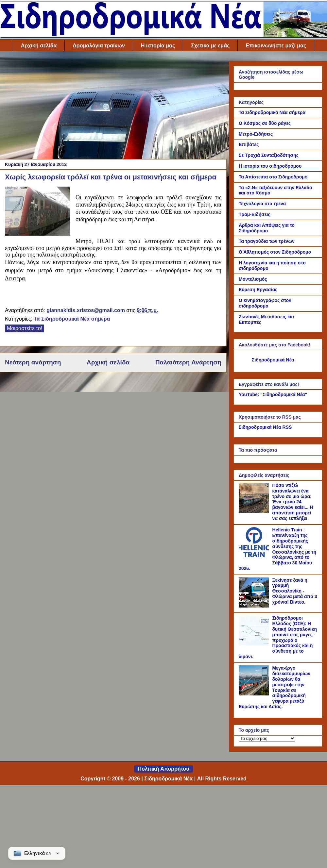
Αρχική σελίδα (39, 46)
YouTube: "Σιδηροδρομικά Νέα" (273, 394)
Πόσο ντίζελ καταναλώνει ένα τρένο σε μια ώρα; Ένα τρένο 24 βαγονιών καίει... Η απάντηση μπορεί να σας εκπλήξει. (293, 502)
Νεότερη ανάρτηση (33, 362)
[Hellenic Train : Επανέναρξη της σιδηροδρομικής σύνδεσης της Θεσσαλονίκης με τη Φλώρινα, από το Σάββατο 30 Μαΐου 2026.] (255, 556)
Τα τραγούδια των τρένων (267, 241)
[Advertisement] (113, 107)
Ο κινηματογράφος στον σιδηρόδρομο (265, 303)
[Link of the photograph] (38, 212)
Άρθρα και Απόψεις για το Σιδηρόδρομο (267, 228)
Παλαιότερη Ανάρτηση (188, 362)
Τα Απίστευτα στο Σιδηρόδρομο (273, 177)
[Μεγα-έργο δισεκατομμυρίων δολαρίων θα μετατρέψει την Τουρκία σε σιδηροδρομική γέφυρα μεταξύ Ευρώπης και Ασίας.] (255, 694)
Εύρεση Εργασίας (258, 290)
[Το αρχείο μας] (267, 738)
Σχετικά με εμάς (210, 46)
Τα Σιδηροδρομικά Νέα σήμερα (72, 319)
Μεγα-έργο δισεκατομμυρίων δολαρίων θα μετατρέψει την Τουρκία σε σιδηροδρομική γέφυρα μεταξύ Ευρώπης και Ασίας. (275, 687)
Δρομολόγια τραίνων (99, 46)
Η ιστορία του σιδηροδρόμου (270, 166)
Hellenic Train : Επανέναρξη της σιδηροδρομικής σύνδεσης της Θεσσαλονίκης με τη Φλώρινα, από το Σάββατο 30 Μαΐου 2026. (277, 549)
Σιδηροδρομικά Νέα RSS (265, 427)
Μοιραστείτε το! (25, 328)
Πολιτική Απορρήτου (163, 769)
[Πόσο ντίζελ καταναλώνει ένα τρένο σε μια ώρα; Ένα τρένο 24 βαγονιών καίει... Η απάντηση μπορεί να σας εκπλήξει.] (255, 511)
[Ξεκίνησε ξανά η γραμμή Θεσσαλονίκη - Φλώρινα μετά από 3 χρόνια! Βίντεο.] (255, 606)
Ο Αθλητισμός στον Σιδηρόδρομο (275, 252)
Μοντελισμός (253, 279)
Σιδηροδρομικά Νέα (273, 360)
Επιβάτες (249, 144)
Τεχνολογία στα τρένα (262, 204)
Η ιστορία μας (158, 46)
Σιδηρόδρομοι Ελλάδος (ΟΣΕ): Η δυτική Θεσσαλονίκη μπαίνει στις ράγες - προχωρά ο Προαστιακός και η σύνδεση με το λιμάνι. (278, 637)
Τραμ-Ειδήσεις (255, 214)
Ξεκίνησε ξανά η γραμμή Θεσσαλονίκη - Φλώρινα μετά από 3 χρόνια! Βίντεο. (295, 591)
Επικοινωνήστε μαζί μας (276, 46)
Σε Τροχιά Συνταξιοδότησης (269, 155)
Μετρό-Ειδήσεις (256, 134)
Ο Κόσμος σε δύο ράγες (265, 123)
